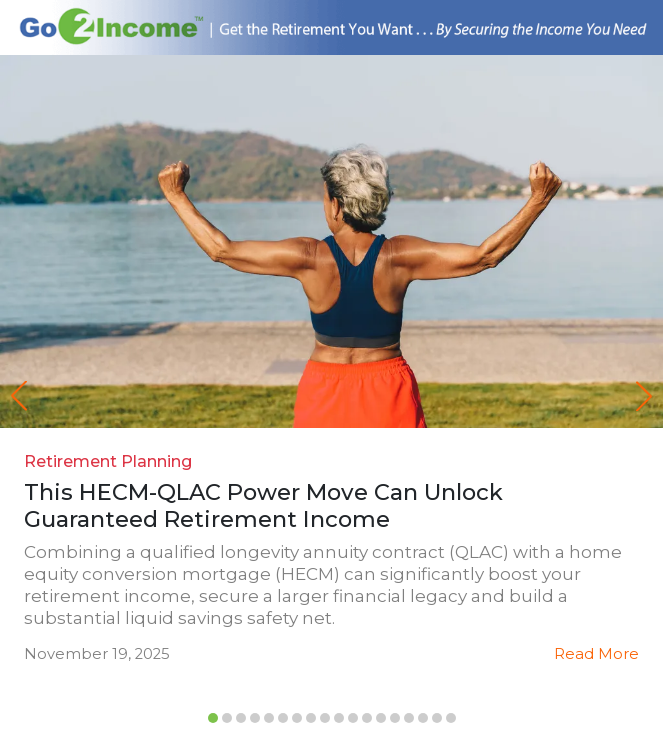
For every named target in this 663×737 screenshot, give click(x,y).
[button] (644, 396)
